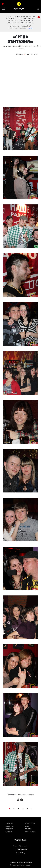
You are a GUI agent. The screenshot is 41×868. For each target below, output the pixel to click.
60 (32, 54)
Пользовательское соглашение (20, 865)
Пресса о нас (30, 832)
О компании (30, 823)
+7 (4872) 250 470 (22, 850)
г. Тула (22, 853)
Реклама (29, 829)
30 (28, 54)
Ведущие (9, 829)
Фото (27, 826)
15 (25, 54)
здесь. (30, 28)
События (9, 823)
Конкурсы (10, 826)
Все (36, 54)
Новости (9, 832)
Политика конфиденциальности (21, 862)
